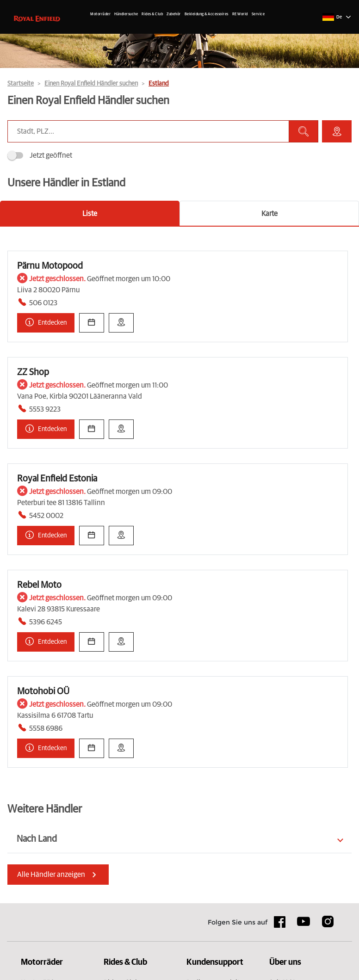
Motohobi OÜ (43, 691)
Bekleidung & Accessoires (207, 14)
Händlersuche (126, 14)
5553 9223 (45, 409)
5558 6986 (46, 728)
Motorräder (100, 14)
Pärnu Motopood (50, 266)
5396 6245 (46, 622)
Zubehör (174, 14)
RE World (240, 14)
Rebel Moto (39, 585)
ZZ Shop (33, 372)
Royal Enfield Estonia (57, 479)
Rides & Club (152, 14)
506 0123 (43, 303)
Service (258, 14)
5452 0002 (46, 516)
